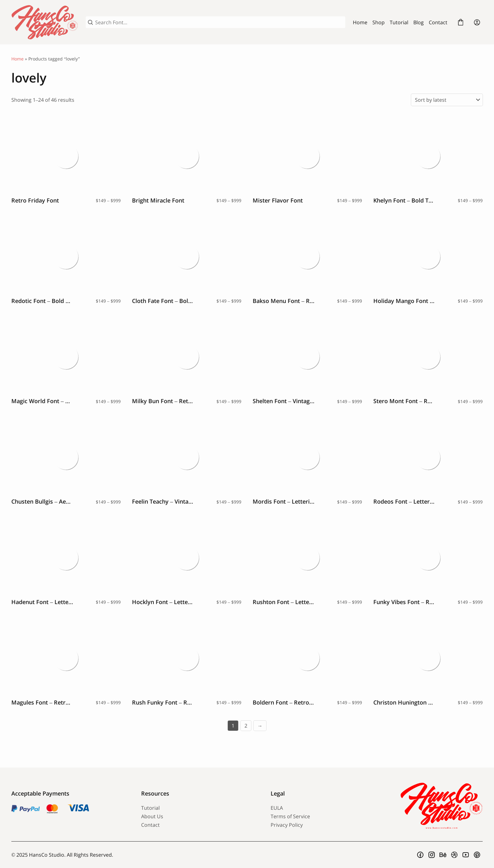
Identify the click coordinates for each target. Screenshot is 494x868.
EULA (277, 808)
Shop (379, 22)
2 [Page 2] (246, 726)
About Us (152, 816)
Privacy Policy (287, 825)
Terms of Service (290, 816)
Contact (438, 22)
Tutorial (399, 22)
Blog (419, 22)
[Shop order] (447, 100)
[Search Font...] (219, 22)
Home (360, 22)
